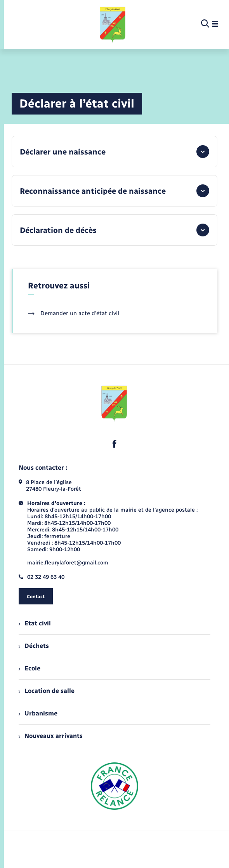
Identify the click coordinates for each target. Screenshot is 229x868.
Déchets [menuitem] (34, 646)
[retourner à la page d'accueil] (113, 24)
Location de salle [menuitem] (47, 691)
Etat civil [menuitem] (35, 623)
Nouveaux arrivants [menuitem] (51, 736)
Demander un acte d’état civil (74, 313)
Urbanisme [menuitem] (38, 713)
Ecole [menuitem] (29, 668)
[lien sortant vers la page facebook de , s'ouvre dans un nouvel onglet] (114, 444)
